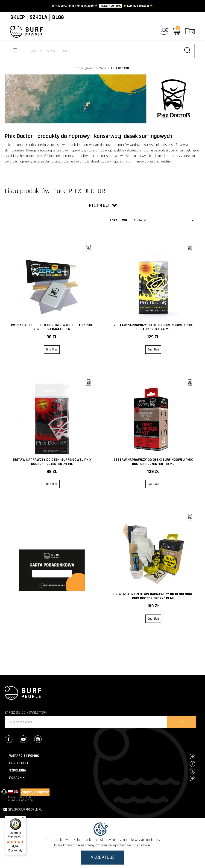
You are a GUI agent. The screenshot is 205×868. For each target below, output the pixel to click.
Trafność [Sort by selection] (165, 220)
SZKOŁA (38, 17)
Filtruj (103, 206)
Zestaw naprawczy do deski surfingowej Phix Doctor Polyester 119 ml (153, 462)
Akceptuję (103, 857)
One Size (52, 350)
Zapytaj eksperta (35, 792)
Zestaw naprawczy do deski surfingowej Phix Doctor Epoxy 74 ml (153, 327)
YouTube (27, 740)
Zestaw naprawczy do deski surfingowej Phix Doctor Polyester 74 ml (52, 462)
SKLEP (18, 17)
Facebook (12, 740)
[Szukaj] (110, 51)
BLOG (58, 17)
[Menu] (23, 819)
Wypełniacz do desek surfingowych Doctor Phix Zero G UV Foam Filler (52, 327)
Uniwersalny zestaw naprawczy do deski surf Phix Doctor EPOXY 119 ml (153, 596)
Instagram (41, 740)
